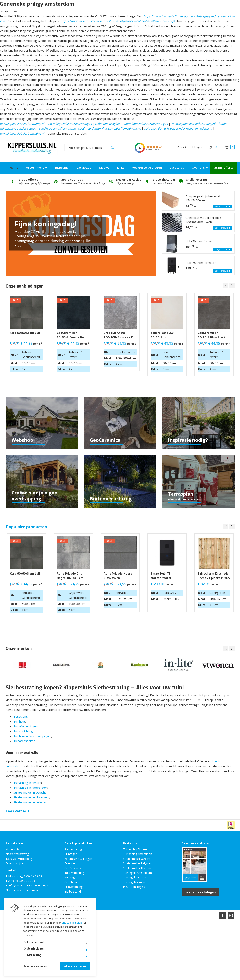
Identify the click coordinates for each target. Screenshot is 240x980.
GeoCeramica (73, 868)
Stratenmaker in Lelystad (30, 802)
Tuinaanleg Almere (135, 849)
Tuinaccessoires (24, 741)
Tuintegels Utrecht (135, 877)
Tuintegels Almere (134, 882)
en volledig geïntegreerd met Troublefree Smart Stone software (135, 930)
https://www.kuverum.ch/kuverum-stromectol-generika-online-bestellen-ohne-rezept (118, 21)
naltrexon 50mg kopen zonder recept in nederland (178, 128)
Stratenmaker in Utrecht (30, 792)
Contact (182, 147)
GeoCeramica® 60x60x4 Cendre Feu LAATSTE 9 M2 (71, 337)
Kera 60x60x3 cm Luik (25, 333)
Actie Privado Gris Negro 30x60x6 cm (70, 576)
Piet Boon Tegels (134, 887)
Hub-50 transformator (201, 241)
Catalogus (84, 167)
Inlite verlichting (74, 873)
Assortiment (35, 167)
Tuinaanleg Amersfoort (138, 854)
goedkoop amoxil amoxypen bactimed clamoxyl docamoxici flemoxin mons (90, 128)
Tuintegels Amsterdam (137, 873)
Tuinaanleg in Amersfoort (30, 788)
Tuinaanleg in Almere (27, 783)
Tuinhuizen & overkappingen (32, 736)
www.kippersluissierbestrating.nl (22, 124)
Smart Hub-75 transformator (161, 576)
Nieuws (104, 167)
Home (14, 167)
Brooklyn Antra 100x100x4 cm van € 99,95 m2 (118, 337)
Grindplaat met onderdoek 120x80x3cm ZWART (203, 220)
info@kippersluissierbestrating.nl (29, 885)
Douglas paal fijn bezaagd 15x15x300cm (203, 198)
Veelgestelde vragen (147, 167)
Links (121, 167)
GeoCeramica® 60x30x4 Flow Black (211, 335)
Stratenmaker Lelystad (137, 863)
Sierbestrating (73, 849)
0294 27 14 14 (33, 876)
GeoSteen (71, 882)
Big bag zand (73, 891)
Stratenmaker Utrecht (137, 859)
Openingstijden (15, 863)
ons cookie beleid (72, 923)
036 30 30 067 (28, 881)
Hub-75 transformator (201, 263)
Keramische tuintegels (78, 859)
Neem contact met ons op (22, 890)
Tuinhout (19, 721)
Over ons (198, 167)
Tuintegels (71, 854)
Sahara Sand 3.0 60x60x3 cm (162, 335)
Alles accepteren (75, 966)
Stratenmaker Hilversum (138, 868)
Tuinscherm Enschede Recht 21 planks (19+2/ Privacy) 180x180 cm (214, 578)
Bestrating (21, 716)
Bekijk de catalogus (200, 892)
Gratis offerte (224, 167)
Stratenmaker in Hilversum (31, 797)
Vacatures (177, 167)
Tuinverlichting (23, 731)
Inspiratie (62, 167)
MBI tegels (71, 877)
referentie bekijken (108, 124)
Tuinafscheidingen (26, 726)
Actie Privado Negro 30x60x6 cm (118, 576)
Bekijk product (222, 207)
